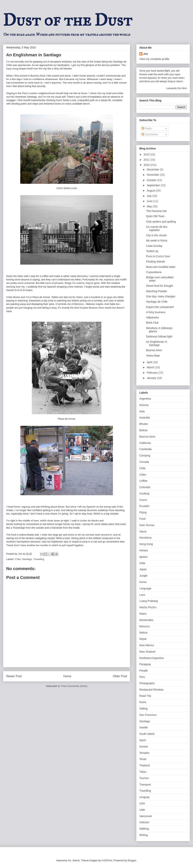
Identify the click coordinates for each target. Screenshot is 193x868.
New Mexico (147, 645)
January (152, 378)
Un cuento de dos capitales (157, 228)
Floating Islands (156, 261)
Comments (150, 134)
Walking (144, 829)
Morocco (145, 626)
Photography (147, 683)
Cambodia (146, 449)
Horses (144, 550)
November (153, 175)
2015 (147, 154)
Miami (143, 614)
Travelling (39, 559)
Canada (144, 462)
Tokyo (143, 772)
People (144, 671)
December (153, 170)
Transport (145, 784)
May (150, 206)
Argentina (145, 399)
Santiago (27, 559)
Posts (147, 128)
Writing (143, 835)
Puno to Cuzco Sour (158, 256)
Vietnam (144, 822)
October (152, 180)
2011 (147, 160)
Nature (143, 633)
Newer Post (14, 676)
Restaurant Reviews (151, 690)
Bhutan (144, 424)
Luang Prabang (149, 601)
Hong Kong (146, 544)
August (151, 191)
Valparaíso (152, 317)
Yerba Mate (153, 356)
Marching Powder (157, 291)
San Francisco (148, 715)
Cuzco (143, 500)
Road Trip (145, 696)
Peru (142, 677)
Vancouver (146, 816)
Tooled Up (152, 251)
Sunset (144, 747)
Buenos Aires (154, 350)
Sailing (143, 709)
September (154, 185)
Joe (146, 54)
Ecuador (144, 506)
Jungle (143, 576)
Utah (142, 810)
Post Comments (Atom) (74, 686)
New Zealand (147, 652)
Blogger (132, 860)
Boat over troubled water (161, 267)
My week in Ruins (157, 240)
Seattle (144, 727)
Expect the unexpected (160, 307)
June (150, 201)
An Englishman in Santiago (157, 343)
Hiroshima (145, 538)
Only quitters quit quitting (161, 222)
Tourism (144, 778)
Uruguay (144, 797)
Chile (18, 559)
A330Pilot (107, 860)
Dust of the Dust (68, 20)
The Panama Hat (156, 211)
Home (67, 676)
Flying (143, 512)
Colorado (145, 487)
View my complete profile (154, 59)
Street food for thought (160, 286)
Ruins (143, 702)
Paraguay (145, 664)
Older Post (120, 676)
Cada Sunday (154, 246)
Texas (143, 759)
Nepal (143, 639)
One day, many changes (161, 296)
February (152, 373)
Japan (143, 569)
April (150, 362)
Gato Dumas (147, 525)
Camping (145, 456)
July (149, 196)
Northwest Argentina (152, 658)
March (151, 367)
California (145, 443)
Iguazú (143, 557)
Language (145, 588)
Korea (143, 582)
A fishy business (156, 312)
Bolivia (143, 430)
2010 (147, 165)
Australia (145, 418)
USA (142, 803)
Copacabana (154, 272)
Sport (143, 740)
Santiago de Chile (157, 302)
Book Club (152, 323)
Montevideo (146, 620)
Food (142, 519)
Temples (144, 753)
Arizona (144, 405)
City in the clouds (156, 235)
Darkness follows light (159, 337)
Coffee (143, 481)
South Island (147, 734)
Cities (143, 475)
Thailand (145, 765)
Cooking (144, 493)
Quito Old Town (155, 216)
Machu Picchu (148, 607)
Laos (142, 595)
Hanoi (143, 531)
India (142, 563)
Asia (142, 411)
